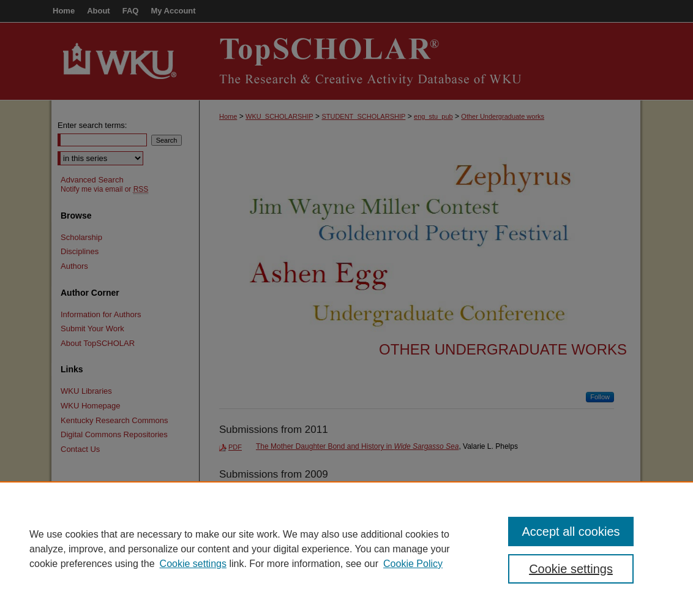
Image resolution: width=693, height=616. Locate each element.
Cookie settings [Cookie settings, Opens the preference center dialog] (571, 569)
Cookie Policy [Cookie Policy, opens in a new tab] (413, 564)
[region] (346, 549)
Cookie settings (193, 564)
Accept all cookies (571, 531)
